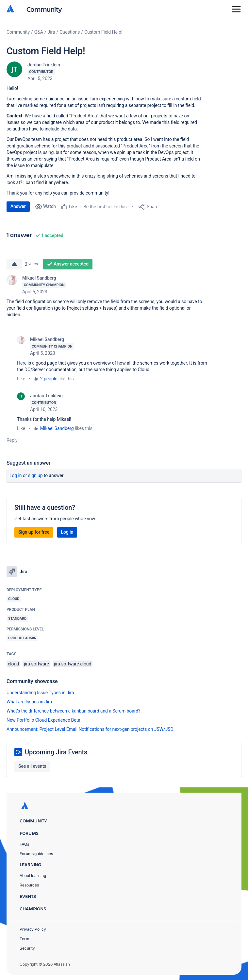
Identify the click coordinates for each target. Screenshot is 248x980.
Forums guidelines (36, 854)
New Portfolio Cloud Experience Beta (43, 720)
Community (44, 9)
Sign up (35, 475)
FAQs (24, 844)
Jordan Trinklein (44, 65)
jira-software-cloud (73, 664)
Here (22, 363)
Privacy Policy (33, 929)
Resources (29, 885)
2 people (49, 379)
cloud (13, 664)
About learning (33, 876)
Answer (18, 206)
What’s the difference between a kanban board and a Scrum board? (74, 711)
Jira (51, 32)
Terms (25, 939)
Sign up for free (34, 532)
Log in (16, 475)
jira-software (36, 664)
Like (21, 379)
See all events (32, 766)
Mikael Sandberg (39, 278)
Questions (70, 32)
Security (27, 948)
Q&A (39, 32)
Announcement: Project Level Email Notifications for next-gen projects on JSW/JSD (90, 729)
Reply (12, 440)
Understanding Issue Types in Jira (40, 693)
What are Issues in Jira (29, 702)
